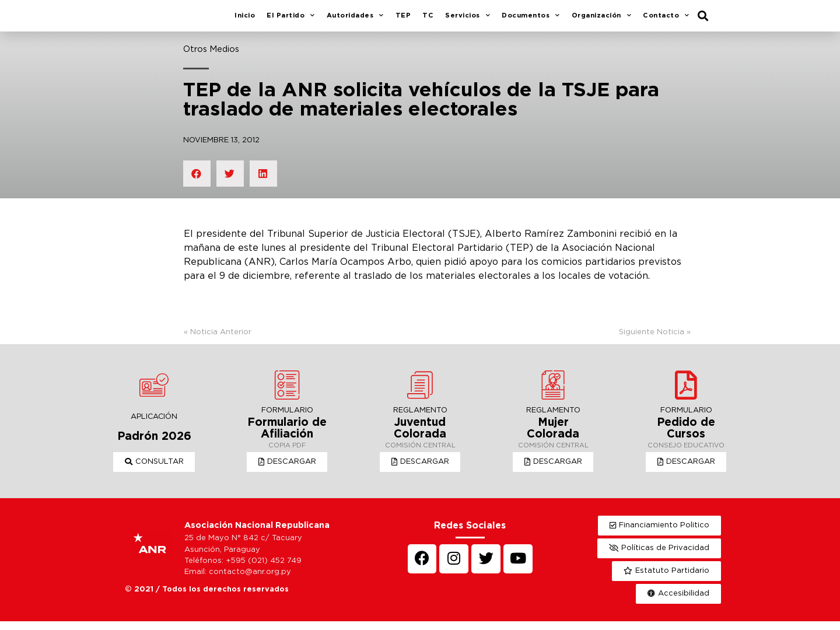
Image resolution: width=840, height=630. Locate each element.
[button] (154, 471)
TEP (403, 20)
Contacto (666, 20)
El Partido (291, 20)
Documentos (531, 20)
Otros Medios (211, 58)
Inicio (245, 20)
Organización (602, 20)
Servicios (468, 20)
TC (428, 20)
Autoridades (355, 20)
